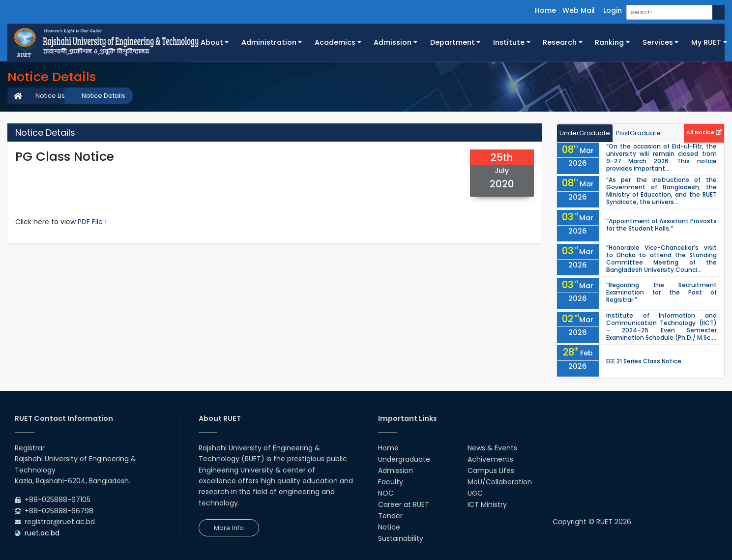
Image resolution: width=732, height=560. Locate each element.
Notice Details (103, 96)
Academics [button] (335, 42)
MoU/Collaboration (500, 482)
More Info (229, 528)
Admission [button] (393, 42)
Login (613, 10)
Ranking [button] (609, 42)
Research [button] (560, 42)
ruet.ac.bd (42, 533)
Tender (390, 516)
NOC (386, 493)
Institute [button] (509, 42)
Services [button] (658, 42)
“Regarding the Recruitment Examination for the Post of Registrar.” (661, 292)
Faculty (391, 482)
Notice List (51, 96)
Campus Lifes (491, 471)
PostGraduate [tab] (638, 133)
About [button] (212, 42)
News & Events (492, 448)
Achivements (490, 459)
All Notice (704, 132)
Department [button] (453, 42)
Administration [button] (269, 42)
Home (545, 10)
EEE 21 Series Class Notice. (644, 361)
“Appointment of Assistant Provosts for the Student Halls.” (661, 225)
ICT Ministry (487, 504)
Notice (389, 527)
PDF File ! (92, 222)
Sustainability (401, 538)
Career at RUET (404, 504)
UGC (475, 493)
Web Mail (579, 10)
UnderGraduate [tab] (585, 133)
